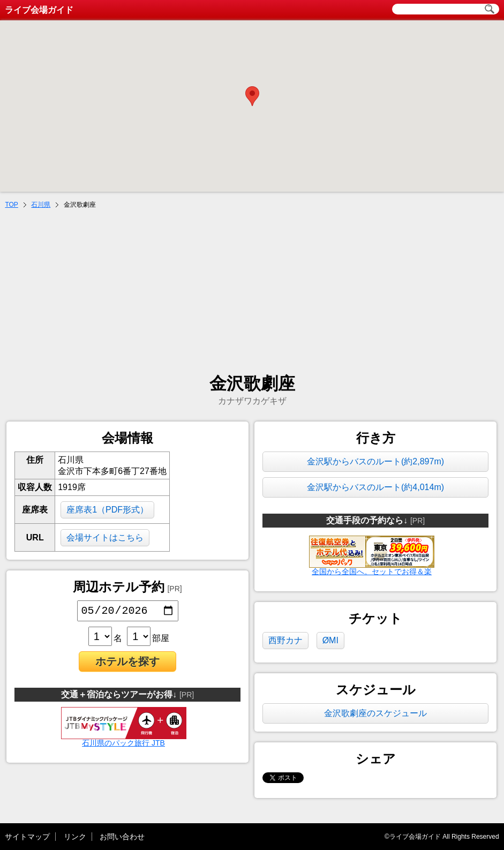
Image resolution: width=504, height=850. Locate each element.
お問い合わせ (122, 837)
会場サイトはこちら (105, 537)
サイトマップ (27, 837)
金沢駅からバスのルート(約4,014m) (375, 487)
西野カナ (285, 640)
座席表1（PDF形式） (107, 510)
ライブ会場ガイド (39, 10)
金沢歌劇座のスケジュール (375, 713)
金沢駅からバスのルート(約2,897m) (375, 461)
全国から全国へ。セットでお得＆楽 (371, 571)
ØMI (330, 640)
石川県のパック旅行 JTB (124, 741)
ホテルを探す (127, 664)
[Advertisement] (252, 292)
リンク (75, 837)
